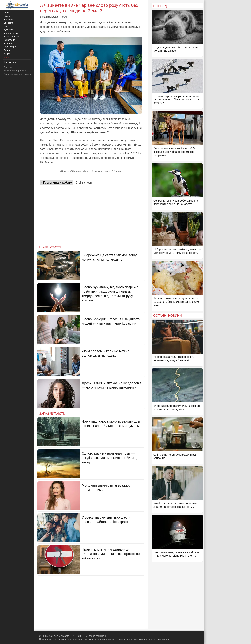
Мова (87, 171)
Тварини (8, 54)
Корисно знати (102, 171)
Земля (65, 171)
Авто (6, 13)
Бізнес (7, 16)
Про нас (8, 67)
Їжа (5, 26)
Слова (117, 171)
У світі (63, 17)
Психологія (9, 40)
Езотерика (9, 19)
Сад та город (10, 47)
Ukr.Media (46, 162)
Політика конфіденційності (18, 74)
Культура (8, 30)
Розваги (8, 43)
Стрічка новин (84, 183)
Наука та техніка (12, 37)
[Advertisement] (91, 214)
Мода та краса (11, 33)
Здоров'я (8, 23)
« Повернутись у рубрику (57, 183)
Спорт (7, 50)
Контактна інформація (16, 71)
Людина (76, 171)
